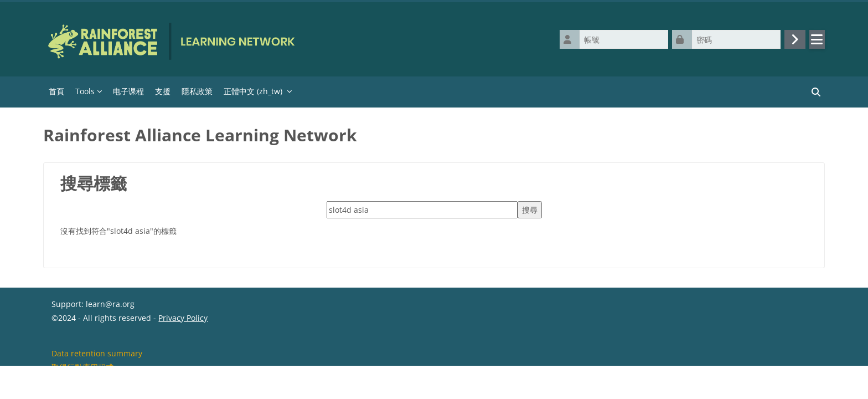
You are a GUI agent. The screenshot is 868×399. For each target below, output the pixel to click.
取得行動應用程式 (82, 384)
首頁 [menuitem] (56, 91)
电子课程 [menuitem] (128, 91)
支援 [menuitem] (163, 91)
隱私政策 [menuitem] (197, 91)
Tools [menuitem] (85, 91)
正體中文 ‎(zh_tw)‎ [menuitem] (253, 91)
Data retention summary (97, 370)
